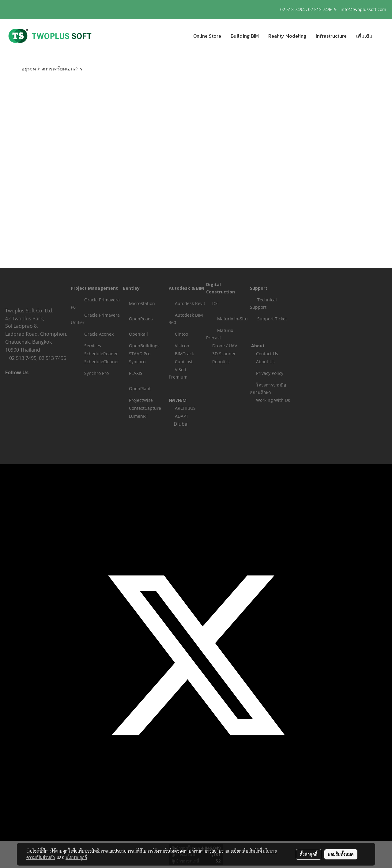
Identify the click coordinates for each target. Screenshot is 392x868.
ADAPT (182, 416)
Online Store (207, 36)
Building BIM (245, 36)
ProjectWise (141, 400)
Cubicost (184, 362)
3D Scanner (224, 354)
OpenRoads (141, 319)
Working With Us (273, 400)
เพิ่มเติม (364, 36)
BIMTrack (184, 354)
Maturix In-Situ (232, 319)
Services (93, 346)
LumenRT (139, 416)
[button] (383, 36)
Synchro (137, 362)
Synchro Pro (96, 373)
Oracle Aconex (99, 334)
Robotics (221, 362)
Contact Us (267, 354)
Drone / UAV (225, 346)
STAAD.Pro (140, 354)
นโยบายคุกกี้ (76, 857)
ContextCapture (145, 408)
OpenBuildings (144, 346)
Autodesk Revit (190, 303)
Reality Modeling (287, 36)
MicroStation (142, 303)
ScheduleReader (101, 354)
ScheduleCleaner (102, 362)
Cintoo (181, 334)
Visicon (182, 346)
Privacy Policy (270, 373)
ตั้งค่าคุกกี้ (309, 854)
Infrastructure (331, 36)
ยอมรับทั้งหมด (341, 854)
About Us (265, 362)
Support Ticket (272, 319)
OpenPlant (140, 389)
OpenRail (138, 334)
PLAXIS (136, 373)
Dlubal (181, 424)
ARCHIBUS (185, 408)
